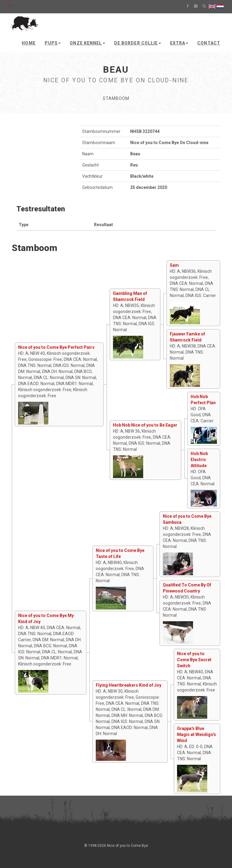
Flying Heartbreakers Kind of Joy (129, 685)
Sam (174, 265)
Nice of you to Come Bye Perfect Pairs (56, 347)
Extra (179, 43)
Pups (53, 43)
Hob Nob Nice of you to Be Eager (145, 425)
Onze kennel (87, 43)
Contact (209, 43)
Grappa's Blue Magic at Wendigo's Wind (197, 734)
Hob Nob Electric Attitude (199, 460)
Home (29, 43)
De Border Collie (138, 43)
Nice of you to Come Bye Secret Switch (194, 660)
